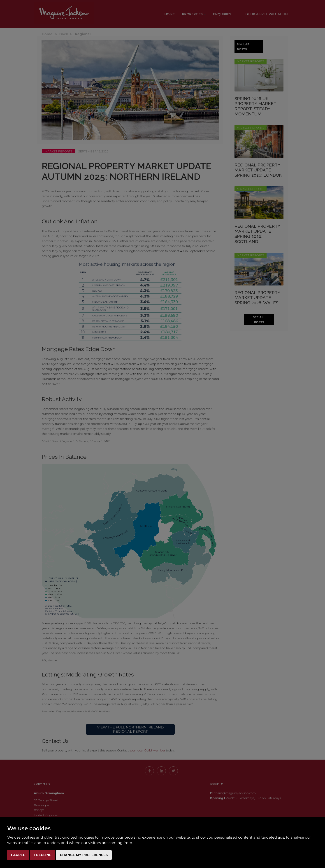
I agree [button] (18, 855)
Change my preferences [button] (84, 855)
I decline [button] (43, 855)
